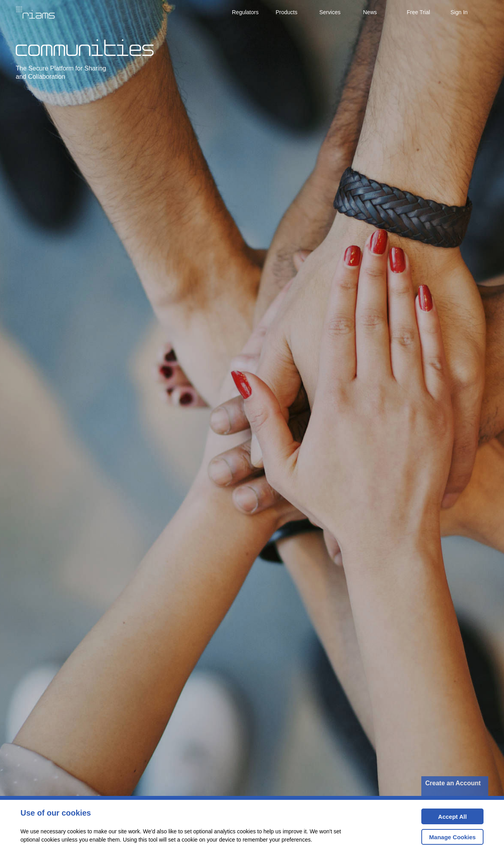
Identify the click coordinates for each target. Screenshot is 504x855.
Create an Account (453, 783)
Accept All (444, 819)
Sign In (459, 12)
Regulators (245, 12)
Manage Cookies (452, 837)
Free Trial (418, 12)
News (370, 12)
